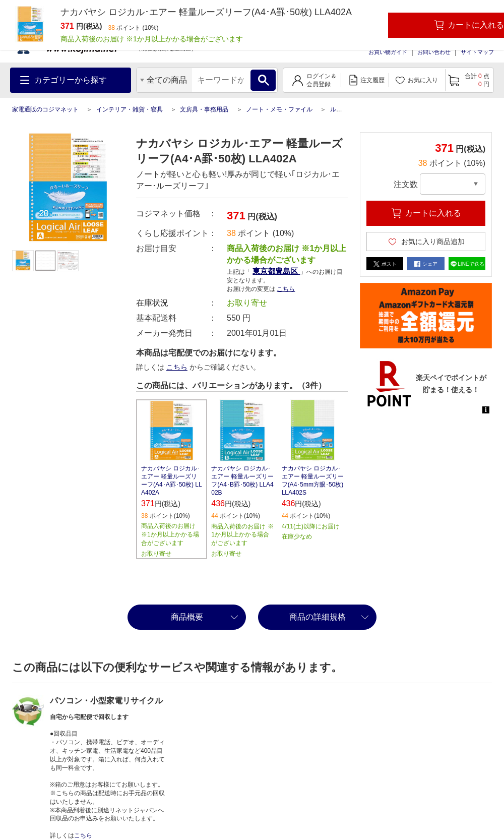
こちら (286, 289)
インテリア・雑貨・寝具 (130, 109)
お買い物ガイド (388, 52)
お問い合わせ (434, 52)
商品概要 (187, 617)
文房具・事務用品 (204, 109)
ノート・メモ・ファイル (279, 109)
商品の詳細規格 (318, 617)
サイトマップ (477, 52)
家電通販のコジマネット (45, 109)
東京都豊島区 (276, 271)
